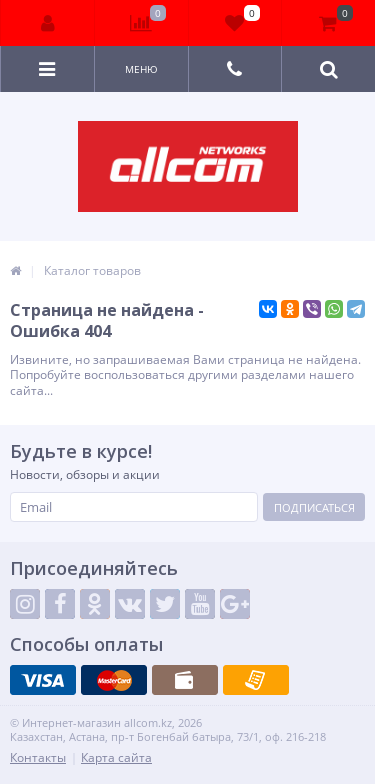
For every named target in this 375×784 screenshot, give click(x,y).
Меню (141, 69)
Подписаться (314, 507)
